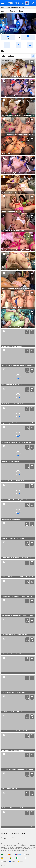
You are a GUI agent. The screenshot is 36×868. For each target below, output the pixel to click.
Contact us (4, 833)
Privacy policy (5, 838)
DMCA (24, 833)
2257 (13, 838)
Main (2, 7)
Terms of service (14, 833)
